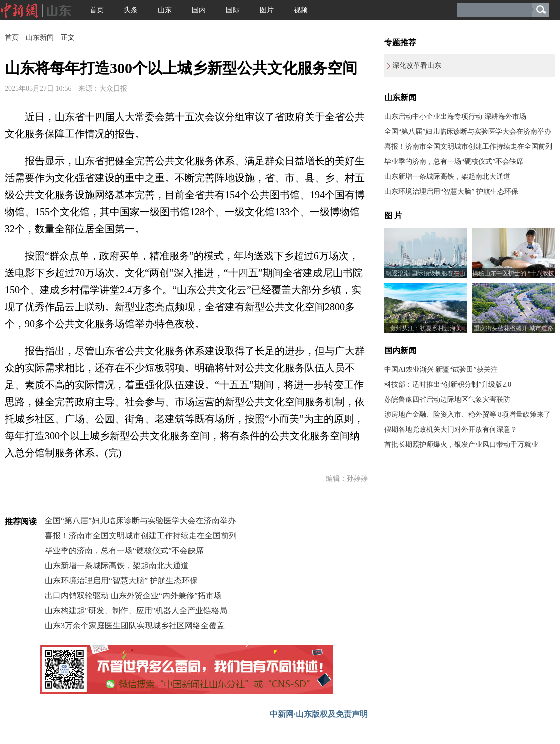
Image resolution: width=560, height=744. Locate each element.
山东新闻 (40, 37)
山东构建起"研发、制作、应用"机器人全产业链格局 (136, 611)
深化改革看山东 (417, 65)
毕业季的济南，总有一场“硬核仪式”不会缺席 (124, 551)
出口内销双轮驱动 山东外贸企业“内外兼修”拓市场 (133, 596)
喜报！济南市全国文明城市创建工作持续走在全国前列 (141, 536)
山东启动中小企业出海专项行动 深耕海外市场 (455, 116)
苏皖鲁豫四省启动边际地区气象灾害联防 (447, 400)
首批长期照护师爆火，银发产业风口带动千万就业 (461, 445)
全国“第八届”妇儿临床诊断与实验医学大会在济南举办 (140, 521)
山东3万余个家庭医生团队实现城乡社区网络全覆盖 (135, 626)
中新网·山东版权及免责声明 (319, 714)
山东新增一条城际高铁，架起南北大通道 (117, 566)
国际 (233, 10)
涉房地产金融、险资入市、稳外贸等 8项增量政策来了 (468, 415)
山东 (165, 10)
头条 (131, 10)
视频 (301, 10)
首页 (97, 10)
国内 (199, 10)
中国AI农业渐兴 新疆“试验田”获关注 (441, 369)
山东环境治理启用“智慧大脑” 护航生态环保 (121, 581)
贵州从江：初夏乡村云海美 (426, 328)
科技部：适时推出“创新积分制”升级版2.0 (448, 385)
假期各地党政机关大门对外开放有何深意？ (451, 430)
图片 (267, 10)
